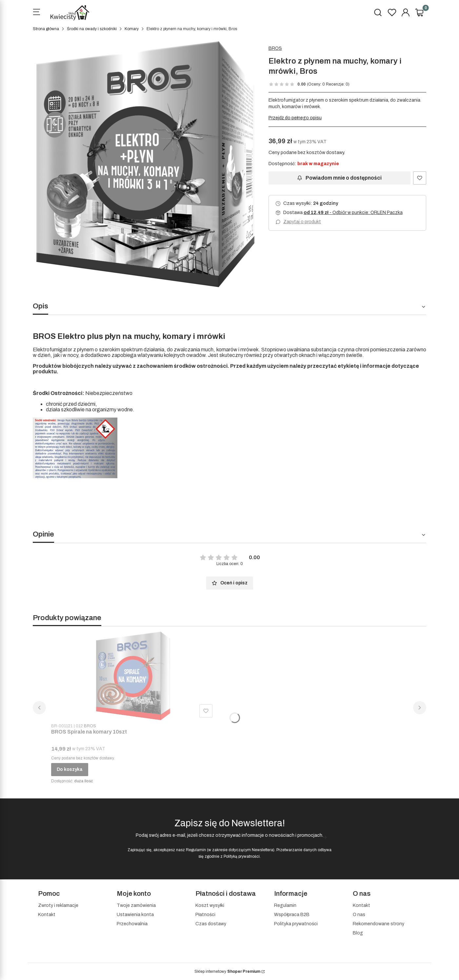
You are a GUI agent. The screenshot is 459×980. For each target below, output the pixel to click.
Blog (358, 933)
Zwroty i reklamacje (58, 905)
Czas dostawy (211, 924)
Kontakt (47, 915)
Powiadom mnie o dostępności (339, 178)
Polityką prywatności (242, 856)
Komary (132, 29)
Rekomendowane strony (379, 924)
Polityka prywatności (296, 924)
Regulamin (196, 850)
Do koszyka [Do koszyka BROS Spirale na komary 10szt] (70, 769)
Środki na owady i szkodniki (92, 29)
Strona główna (46, 29)
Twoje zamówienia (136, 905)
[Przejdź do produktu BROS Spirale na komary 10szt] (133, 676)
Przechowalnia (132, 924)
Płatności (205, 915)
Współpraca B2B (292, 915)
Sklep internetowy (227, 971)
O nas (359, 915)
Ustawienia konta (135, 915)
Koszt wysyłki (210, 905)
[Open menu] (36, 13)
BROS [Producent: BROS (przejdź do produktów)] (275, 48)
